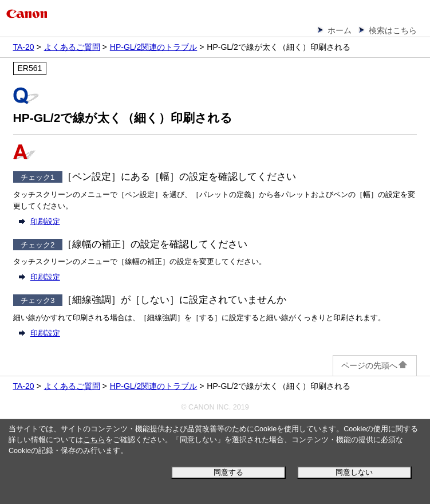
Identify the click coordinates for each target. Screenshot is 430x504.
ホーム (340, 30)
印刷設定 (45, 221)
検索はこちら (393, 30)
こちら (94, 440)
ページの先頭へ (375, 365)
